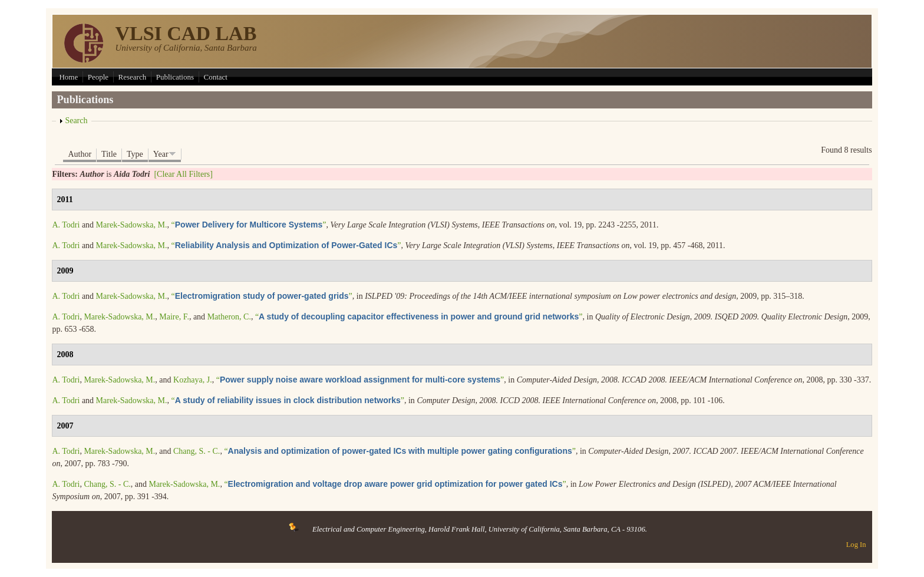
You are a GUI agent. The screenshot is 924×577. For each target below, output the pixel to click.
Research (133, 77)
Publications (175, 77)
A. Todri (66, 225)
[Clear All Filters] (183, 174)
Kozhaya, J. (193, 380)
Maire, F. (174, 317)
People (98, 77)
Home (68, 77)
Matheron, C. (229, 317)
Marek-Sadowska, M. (132, 225)
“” (249, 225)
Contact (216, 77)
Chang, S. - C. (197, 451)
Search (76, 121)
